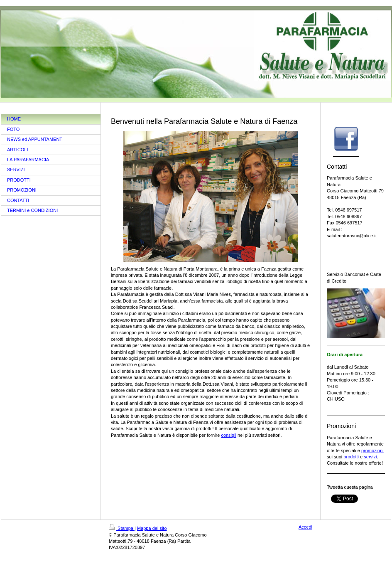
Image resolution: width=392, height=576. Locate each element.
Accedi (305, 527)
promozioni (372, 450)
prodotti (351, 457)
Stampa (122, 528)
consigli (229, 435)
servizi (370, 457)
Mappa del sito (152, 528)
